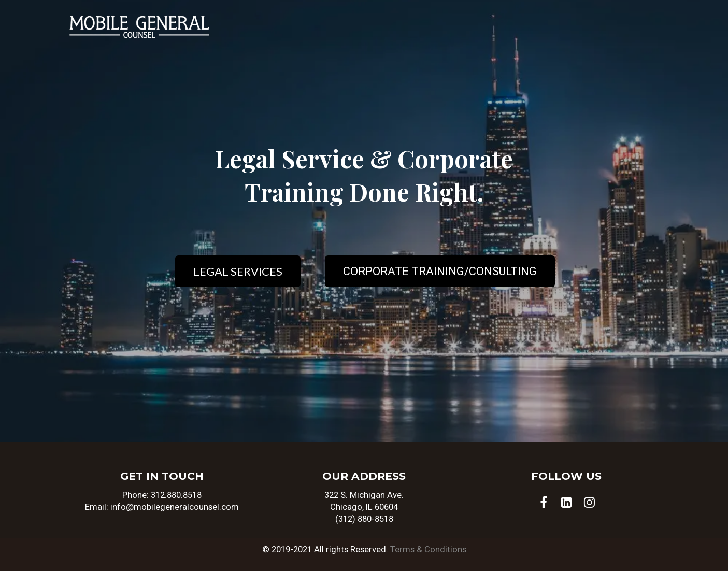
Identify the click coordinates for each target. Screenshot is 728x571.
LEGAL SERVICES (238, 271)
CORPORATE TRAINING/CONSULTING (440, 271)
